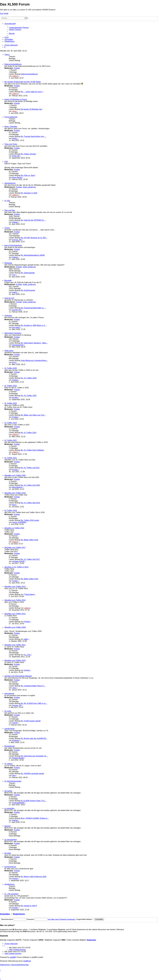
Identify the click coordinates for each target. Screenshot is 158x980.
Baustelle (8, 280)
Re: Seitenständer (28, 273)
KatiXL (15, 138)
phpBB (12, 957)
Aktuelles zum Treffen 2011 (15, 645)
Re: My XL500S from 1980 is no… (34, 703)
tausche (7, 826)
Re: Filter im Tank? (28, 175)
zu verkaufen (9, 808)
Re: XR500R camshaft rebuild (32, 774)
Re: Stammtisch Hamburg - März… (34, 343)
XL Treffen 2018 (11, 510)
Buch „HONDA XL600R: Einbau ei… (35, 818)
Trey (14, 275)
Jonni (14, 111)
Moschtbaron (17, 487)
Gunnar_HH (17, 240)
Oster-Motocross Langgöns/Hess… (34, 360)
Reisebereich (9, 746)
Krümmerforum (10, 867)
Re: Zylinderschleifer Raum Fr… (33, 686)
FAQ (6, 162)
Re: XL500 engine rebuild (31, 721)
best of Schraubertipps (13, 245)
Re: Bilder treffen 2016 (30, 540)
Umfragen (8, 316)
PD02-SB (16, 156)
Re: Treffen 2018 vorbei (30, 520)
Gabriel (15, 222)
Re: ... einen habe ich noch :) (32, 92)
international (9, 694)
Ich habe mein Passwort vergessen (61, 919)
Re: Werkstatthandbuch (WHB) (33, 255)
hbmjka (27, 670)
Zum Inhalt (4, 13)
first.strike (16, 327)
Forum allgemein (11, 117)
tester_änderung (29, 187)
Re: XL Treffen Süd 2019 (30, 503)
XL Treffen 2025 (11, 386)
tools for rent (9, 298)
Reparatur (8, 263)
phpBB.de (27, 961)
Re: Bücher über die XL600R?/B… (34, 738)
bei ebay (8, 853)
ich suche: (8, 791)
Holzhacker (91, 940)
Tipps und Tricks (11, 144)
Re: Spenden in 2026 (29, 193)
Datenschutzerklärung (13, 64)
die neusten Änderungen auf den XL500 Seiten (23, 82)
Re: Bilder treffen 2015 (30, 579)
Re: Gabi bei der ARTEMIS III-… (33, 220)
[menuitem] (19, 28)
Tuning (7, 228)
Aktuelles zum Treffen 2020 (15, 475)
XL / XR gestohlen (11, 894)
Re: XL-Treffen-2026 (29, 378)
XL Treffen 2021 (11, 458)
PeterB (15, 723)
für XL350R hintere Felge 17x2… (34, 801)
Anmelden (5, 914)
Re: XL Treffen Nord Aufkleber (32, 450)
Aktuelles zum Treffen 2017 (15, 547)
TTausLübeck (29, 594)
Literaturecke (9, 729)
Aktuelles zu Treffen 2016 (14, 528)
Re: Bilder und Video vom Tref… (33, 415)
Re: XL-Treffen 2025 (29, 396)
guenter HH (17, 310)
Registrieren (19, 914)
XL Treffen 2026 (11, 368)
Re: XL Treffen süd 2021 (30, 468)
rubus (14, 688)
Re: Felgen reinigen (28, 154)
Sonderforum (9, 884)
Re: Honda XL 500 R (29, 906)
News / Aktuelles (11, 127)
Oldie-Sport (9, 351)
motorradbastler (18, 803)
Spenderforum (10, 183)
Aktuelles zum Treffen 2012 (15, 614)
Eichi (14, 362)
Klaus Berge (17, 177)
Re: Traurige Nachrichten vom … (34, 136)
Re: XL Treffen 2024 (29, 433)
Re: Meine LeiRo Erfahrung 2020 (34, 877)
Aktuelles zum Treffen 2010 (15, 660)
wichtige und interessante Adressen (18, 676)
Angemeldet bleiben (85, 919)
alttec (26, 639)
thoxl (14, 505)
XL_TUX (27, 655)
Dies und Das (10, 210)
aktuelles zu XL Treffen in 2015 (16, 567)
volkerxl (15, 76)
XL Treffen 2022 (11, 440)
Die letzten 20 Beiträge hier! (32, 109)
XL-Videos (8, 764)
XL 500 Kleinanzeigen (13, 781)
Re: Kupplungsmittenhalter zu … (33, 308)
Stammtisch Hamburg (13, 333)
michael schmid (18, 561)
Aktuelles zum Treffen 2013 (15, 587)
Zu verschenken (11, 840)
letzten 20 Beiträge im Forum (16, 99)
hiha (14, 776)
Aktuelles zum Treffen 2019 (15, 493)
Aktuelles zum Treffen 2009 (15, 627)
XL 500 (7, 201)
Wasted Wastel (18, 758)
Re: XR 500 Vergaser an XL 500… (34, 238)
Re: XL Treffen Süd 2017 (30, 559)
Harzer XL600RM (19, 522)
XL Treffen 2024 (11, 403)
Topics (7, 55)
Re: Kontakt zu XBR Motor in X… (34, 325)
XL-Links (8, 711)
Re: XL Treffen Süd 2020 (30, 485)
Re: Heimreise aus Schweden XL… (35, 756)
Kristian (17, 68)
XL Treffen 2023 (11, 423)
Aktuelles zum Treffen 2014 (15, 600)
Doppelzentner (18, 345)
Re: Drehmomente (28, 290)
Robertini (16, 740)
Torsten (15, 581)
